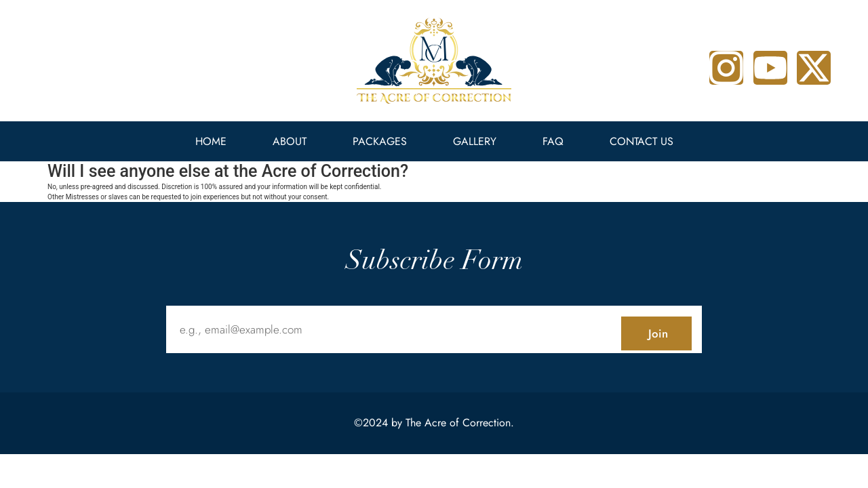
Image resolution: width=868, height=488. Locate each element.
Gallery (475, 141)
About (290, 141)
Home (211, 141)
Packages (380, 141)
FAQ (553, 141)
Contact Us (642, 141)
